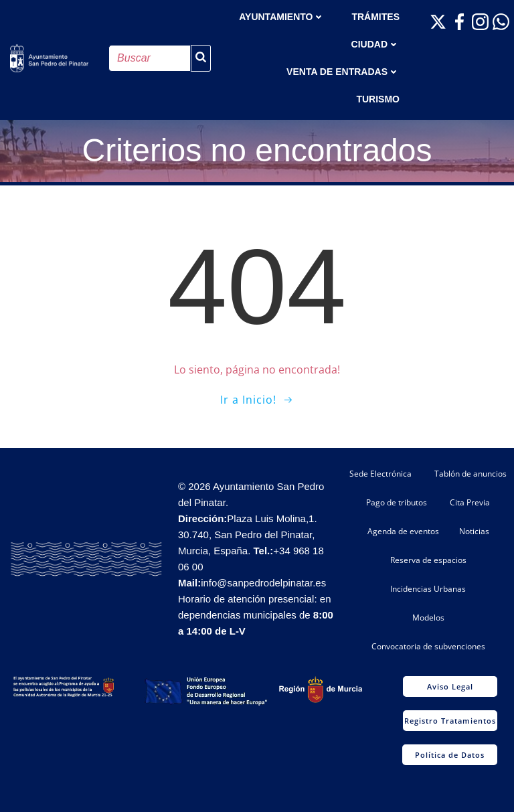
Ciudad (375, 44)
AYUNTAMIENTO (282, 17)
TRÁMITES (375, 17)
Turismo (378, 99)
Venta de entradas (343, 72)
